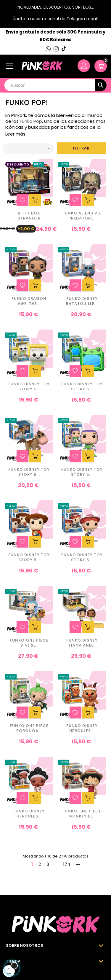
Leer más (15, 134)
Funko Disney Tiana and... (82, 643)
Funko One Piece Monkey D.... (82, 814)
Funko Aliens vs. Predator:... (82, 216)
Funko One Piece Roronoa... (29, 728)
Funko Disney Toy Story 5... (29, 387)
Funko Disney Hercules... (82, 728)
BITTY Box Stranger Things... (29, 216)
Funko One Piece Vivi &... (29, 643)
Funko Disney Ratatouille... (82, 301)
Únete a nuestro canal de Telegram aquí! (55, 19)
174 (67, 864)
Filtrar (81, 148)
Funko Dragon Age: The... (29, 301)
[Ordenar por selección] (28, 148)
